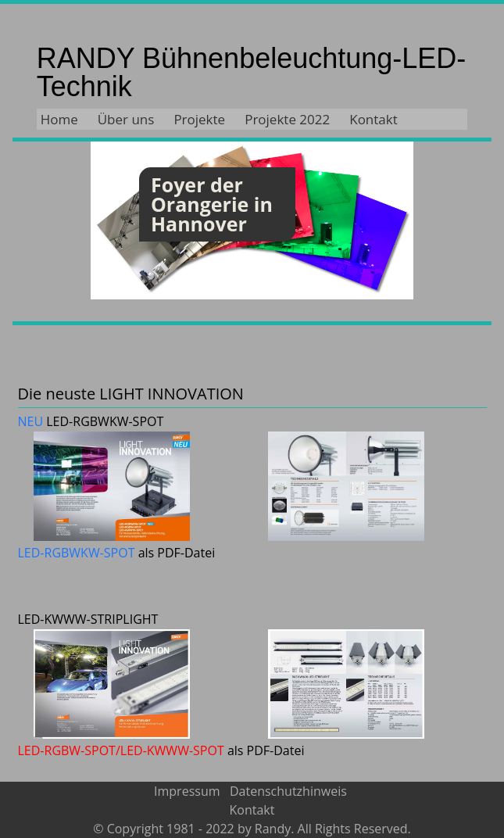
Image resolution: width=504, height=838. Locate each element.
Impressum (189, 791)
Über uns (126, 119)
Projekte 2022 (287, 119)
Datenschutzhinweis (288, 791)
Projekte (199, 119)
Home (59, 119)
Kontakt (374, 119)
